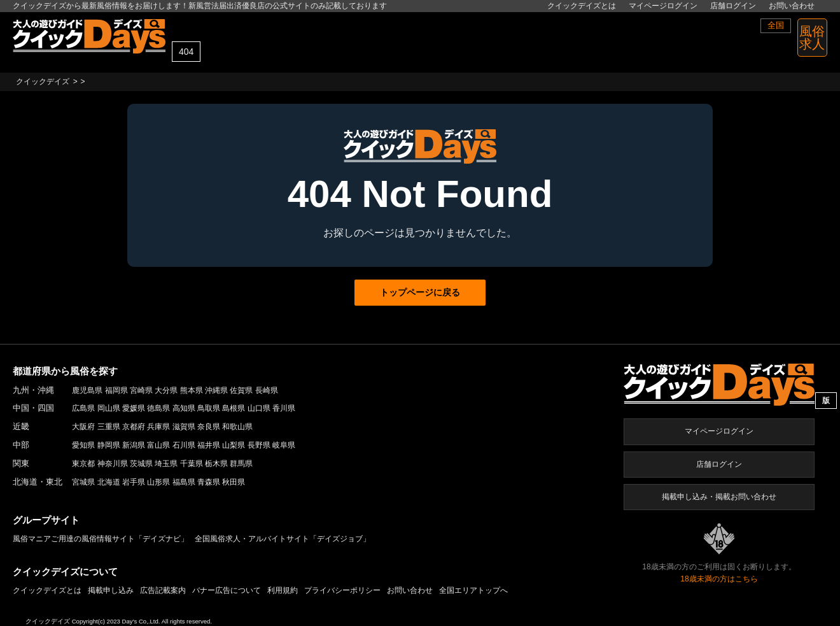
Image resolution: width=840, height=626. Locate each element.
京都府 (134, 427)
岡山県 (109, 408)
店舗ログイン (733, 6)
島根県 (234, 408)
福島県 (184, 482)
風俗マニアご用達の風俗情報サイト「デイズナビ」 (101, 539)
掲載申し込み (111, 590)
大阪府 (83, 427)
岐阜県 (284, 445)
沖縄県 (216, 390)
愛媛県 (134, 408)
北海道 (109, 482)
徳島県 (158, 408)
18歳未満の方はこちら (719, 579)
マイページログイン (663, 6)
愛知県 (83, 445)
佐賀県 (241, 390)
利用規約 (283, 590)
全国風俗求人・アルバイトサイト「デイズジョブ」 (283, 539)
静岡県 (109, 445)
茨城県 (141, 464)
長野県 (259, 445)
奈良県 (209, 427)
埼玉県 (166, 464)
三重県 (109, 427)
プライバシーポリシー (342, 590)
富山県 (158, 445)
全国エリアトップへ (473, 590)
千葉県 (192, 464)
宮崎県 (141, 390)
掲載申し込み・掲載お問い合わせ (719, 497)
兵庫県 (158, 427)
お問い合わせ (792, 6)
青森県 (209, 482)
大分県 (166, 390)
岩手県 (134, 482)
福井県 (209, 445)
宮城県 (83, 482)
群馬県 (241, 464)
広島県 (83, 408)
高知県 (184, 408)
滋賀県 (184, 427)
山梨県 (234, 445)
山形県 (158, 482)
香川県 (284, 408)
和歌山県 (237, 427)
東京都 (83, 464)
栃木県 (216, 464)
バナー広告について (227, 590)
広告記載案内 (163, 590)
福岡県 (116, 390)
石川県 (184, 445)
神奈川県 (113, 464)
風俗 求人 (812, 38)
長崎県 (267, 390)
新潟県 (134, 445)
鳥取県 (209, 408)
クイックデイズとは (582, 6)
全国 (776, 25)
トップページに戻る (420, 292)
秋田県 (234, 482)
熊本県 (192, 390)
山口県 (259, 408)
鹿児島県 (87, 390)
